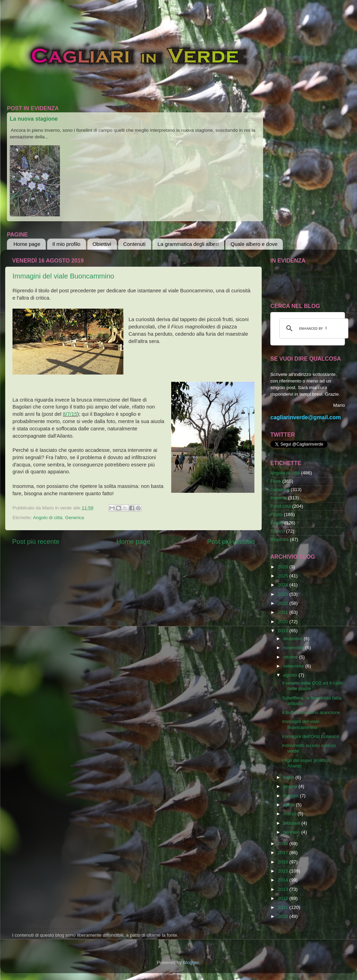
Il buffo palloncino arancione (311, 712)
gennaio (292, 832)
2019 (284, 631)
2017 (284, 853)
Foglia (277, 523)
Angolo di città (48, 518)
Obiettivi (102, 244)
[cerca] (313, 328)
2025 (284, 576)
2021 (284, 612)
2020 (284, 622)
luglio (289, 777)
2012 (284, 898)
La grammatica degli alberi (188, 244)
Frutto (276, 514)
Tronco (278, 531)
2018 (284, 844)
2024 (284, 585)
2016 (284, 862)
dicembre (293, 639)
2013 (284, 889)
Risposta (280, 539)
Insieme (278, 498)
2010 (284, 916)
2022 (284, 603)
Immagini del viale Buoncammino (63, 276)
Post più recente (36, 541)
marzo (290, 814)
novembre (294, 648)
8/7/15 (70, 414)
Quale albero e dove (254, 244)
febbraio (292, 823)
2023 (284, 594)
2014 (284, 880)
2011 (284, 907)
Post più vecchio (231, 541)
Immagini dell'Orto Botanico (311, 736)
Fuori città (281, 506)
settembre (294, 666)
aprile (290, 805)
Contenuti (134, 244)
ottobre (291, 657)
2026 (284, 567)
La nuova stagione (34, 119)
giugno (291, 786)
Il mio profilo (66, 244)
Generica (75, 518)
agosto (291, 675)
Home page (27, 244)
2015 (284, 871)
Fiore (276, 481)
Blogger (191, 962)
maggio (291, 796)
